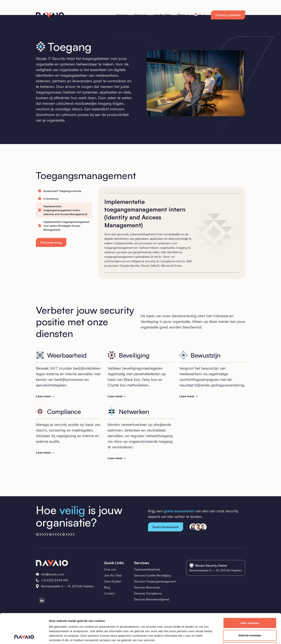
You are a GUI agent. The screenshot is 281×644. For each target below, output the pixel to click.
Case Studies (112, 581)
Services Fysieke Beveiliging (152, 575)
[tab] (60, 191)
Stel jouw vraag (51, 242)
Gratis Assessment (166, 527)
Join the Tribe (113, 575)
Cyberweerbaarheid (147, 569)
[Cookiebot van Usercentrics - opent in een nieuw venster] (24, 637)
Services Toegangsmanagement (155, 581)
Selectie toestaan (250, 607)
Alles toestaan (250, 595)
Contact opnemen (228, 15)
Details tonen (202, 637)
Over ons (110, 569)
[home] (50, 15)
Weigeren (250, 619)
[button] (183, 15)
